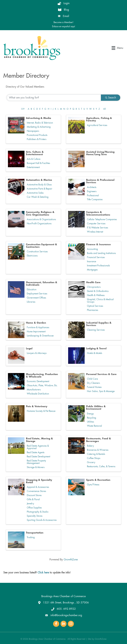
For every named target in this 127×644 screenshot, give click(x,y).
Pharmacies (93, 310)
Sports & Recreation (98, 480)
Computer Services (96, 224)
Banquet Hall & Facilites (38, 163)
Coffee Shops (94, 458)
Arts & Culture (34, 159)
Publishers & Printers (37, 139)
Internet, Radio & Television (40, 123)
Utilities (90, 422)
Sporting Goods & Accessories (42, 520)
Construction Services (37, 252)
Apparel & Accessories (38, 487)
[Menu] (117, 48)
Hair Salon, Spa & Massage (101, 391)
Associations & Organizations (41, 219)
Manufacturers (34, 390)
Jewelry (30, 504)
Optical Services (95, 306)
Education (32, 290)
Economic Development (38, 381)
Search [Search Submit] (111, 98)
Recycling (92, 418)
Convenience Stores (36, 491)
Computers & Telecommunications (98, 213)
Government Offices (36, 298)
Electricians (32, 256)
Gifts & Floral (33, 499)
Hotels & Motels (95, 353)
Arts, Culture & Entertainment (35, 153)
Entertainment (33, 167)
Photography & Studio (38, 512)
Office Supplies (34, 508)
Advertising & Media (39, 118)
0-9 (23, 109)
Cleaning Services (96, 330)
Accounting (92, 249)
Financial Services (96, 257)
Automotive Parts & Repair (40, 189)
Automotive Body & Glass (39, 185)
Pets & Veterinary (37, 406)
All (104, 109)
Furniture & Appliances (38, 327)
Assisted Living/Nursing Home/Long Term (100, 153)
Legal (29, 348)
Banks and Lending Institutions (101, 253)
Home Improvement (36, 332)
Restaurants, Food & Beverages (99, 440)
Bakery (90, 446)
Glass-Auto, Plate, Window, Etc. (42, 385)
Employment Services (37, 294)
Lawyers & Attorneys (37, 353)
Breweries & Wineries (98, 450)
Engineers (92, 191)
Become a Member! (63, 22)
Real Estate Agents (36, 452)
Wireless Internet (95, 232)
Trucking (31, 537)
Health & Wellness (96, 295)
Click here (43, 573)
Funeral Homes (94, 387)
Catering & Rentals (96, 454)
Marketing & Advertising (39, 127)
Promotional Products (37, 135)
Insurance (92, 261)
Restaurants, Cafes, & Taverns (101, 466)
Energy (90, 414)
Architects (92, 187)
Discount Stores (34, 495)
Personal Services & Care (101, 374)
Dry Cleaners (93, 383)
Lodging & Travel (96, 348)
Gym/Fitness (93, 485)
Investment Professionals (98, 266)
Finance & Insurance (98, 244)
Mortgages (92, 270)
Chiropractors (94, 287)
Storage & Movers (36, 467)
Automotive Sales (35, 193)
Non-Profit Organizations (39, 224)
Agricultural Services (97, 125)
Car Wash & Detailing (38, 197)
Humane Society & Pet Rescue (41, 411)
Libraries (31, 302)
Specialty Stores (35, 516)
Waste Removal (94, 426)
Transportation (35, 533)
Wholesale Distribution (38, 394)
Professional (93, 196)
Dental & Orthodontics (98, 291)
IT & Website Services (97, 228)
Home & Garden (36, 323)
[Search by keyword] (54, 98)
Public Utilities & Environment (96, 408)
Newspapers (33, 131)
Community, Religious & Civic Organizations (40, 213)
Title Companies (95, 199)
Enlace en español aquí (64, 26)
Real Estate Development (38, 457)
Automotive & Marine (39, 180)
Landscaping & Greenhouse (40, 336)
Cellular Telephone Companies (102, 219)
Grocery (91, 462)
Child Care (92, 379)
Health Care (93, 282)
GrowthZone (71, 560)
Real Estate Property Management (36, 462)
